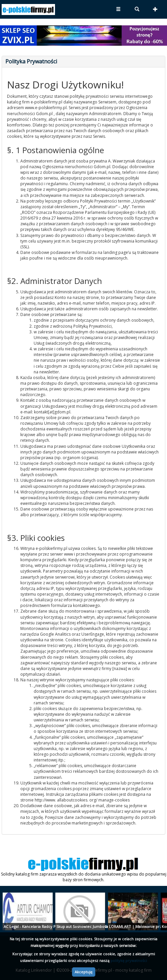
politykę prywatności (129, 960)
